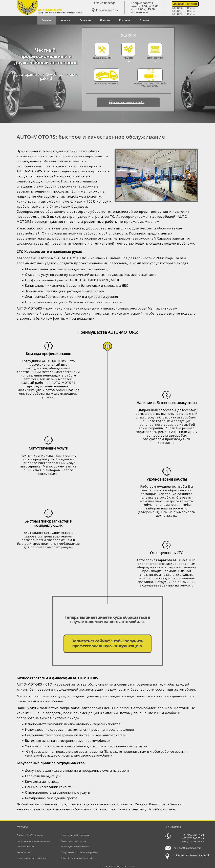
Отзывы (144, 20)
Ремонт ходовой (25, 852)
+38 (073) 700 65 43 (184, 14)
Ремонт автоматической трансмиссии (150, 78)
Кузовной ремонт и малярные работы (78, 858)
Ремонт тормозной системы (73, 841)
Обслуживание (102, 58)
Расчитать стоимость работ (128, 102)
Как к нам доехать (105, 10)
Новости (105, 20)
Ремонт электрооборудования (75, 835)
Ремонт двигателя (25, 847)
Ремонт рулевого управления (74, 847)
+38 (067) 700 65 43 (184, 11)
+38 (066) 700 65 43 (184, 8)
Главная (47, 20)
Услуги (66, 20)
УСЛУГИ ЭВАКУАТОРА (107, 77)
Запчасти (85, 20)
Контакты (125, 20)
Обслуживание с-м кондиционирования (79, 852)
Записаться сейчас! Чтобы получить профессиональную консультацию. (107, 643)
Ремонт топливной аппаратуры (31, 858)
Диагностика (155, 58)
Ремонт (128, 58)
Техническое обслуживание (30, 835)
